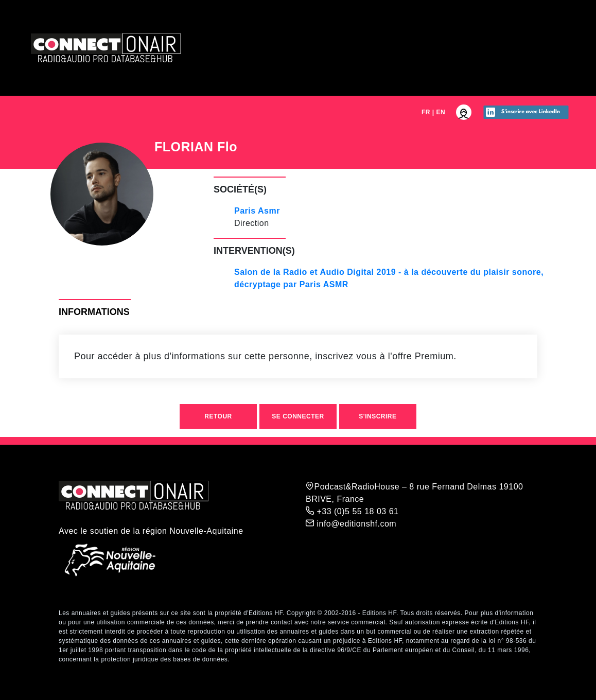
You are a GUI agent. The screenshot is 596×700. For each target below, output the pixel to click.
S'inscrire (378, 416)
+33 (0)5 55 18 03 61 (352, 511)
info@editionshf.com (351, 523)
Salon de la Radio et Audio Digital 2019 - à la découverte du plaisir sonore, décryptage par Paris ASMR (389, 278)
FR (426, 112)
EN (441, 112)
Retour (218, 416)
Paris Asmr (257, 211)
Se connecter (298, 416)
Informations (94, 312)
